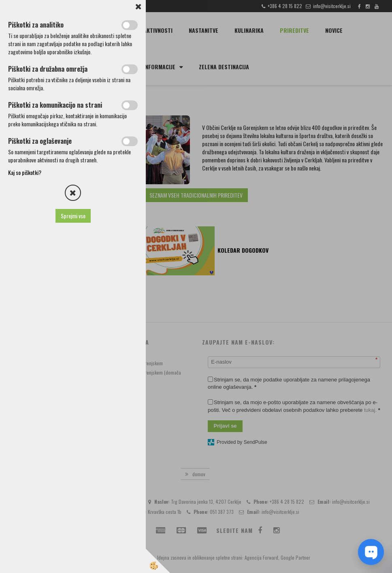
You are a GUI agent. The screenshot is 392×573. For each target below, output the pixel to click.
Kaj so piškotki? (25, 172)
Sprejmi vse (73, 216)
